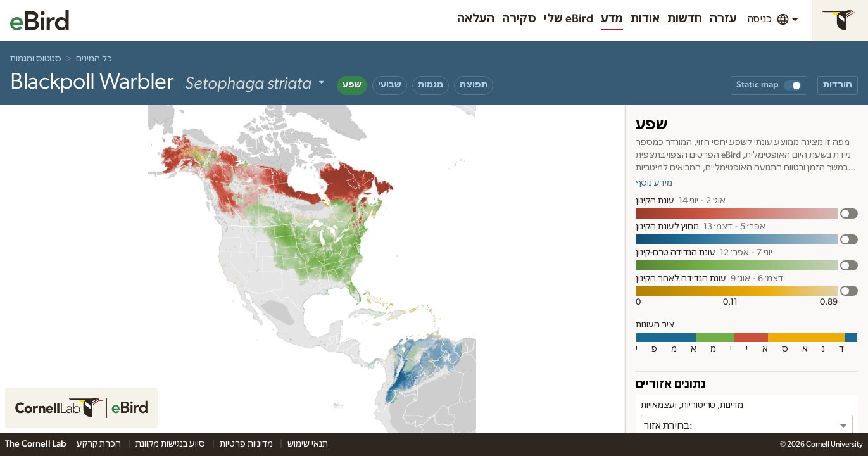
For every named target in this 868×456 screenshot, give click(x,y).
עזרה (723, 19)
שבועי (390, 85)
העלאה (476, 19)
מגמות (431, 85)
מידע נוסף (654, 183)
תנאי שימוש (308, 444)
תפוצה (474, 85)
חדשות (685, 19)
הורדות (838, 85)
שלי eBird (569, 19)
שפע (352, 85)
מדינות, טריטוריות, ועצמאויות (692, 405)
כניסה (759, 19)
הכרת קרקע (100, 444)
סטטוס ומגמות (36, 59)
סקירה (519, 19)
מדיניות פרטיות (247, 444)
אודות (645, 19)
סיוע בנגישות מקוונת (171, 444)
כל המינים (94, 59)
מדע (612, 19)
